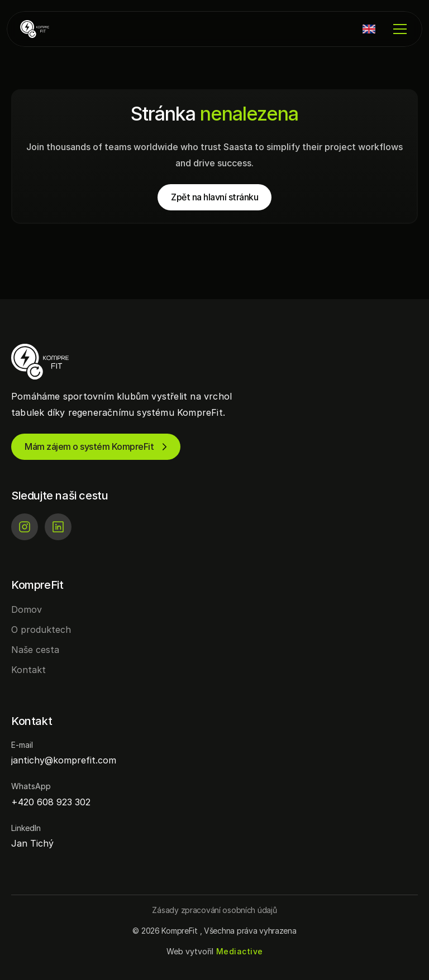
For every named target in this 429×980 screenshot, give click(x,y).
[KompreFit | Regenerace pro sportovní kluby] (54, 29)
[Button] (214, 910)
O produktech (41, 630)
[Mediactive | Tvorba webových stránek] (240, 952)
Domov (27, 609)
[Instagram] (25, 527)
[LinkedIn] (58, 527)
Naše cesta (35, 650)
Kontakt (28, 670)
